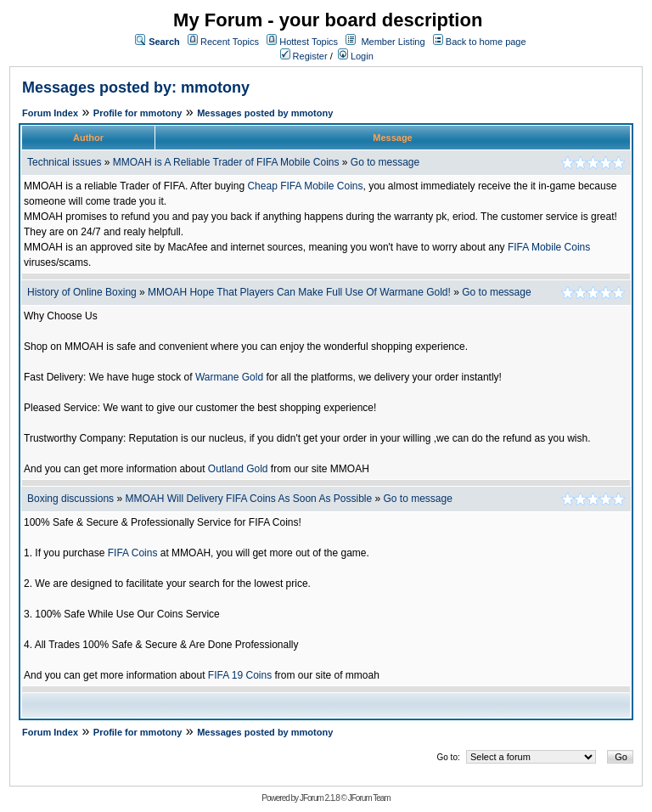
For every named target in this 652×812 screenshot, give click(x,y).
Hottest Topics (309, 42)
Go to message (385, 162)
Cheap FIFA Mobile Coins (305, 186)
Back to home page (486, 42)
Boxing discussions (70, 499)
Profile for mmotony (138, 113)
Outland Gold (238, 469)
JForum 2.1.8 (320, 798)
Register (304, 56)
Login (356, 56)
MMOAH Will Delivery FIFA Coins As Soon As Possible (248, 499)
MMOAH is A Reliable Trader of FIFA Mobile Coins (226, 162)
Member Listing (393, 42)
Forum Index (50, 113)
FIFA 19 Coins (240, 675)
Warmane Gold (229, 377)
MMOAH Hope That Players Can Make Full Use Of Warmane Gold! (299, 292)
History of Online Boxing (82, 292)
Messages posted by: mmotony (136, 87)
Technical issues (64, 162)
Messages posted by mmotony (265, 113)
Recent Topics (230, 42)
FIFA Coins (133, 553)
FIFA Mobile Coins (549, 247)
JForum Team (369, 798)
